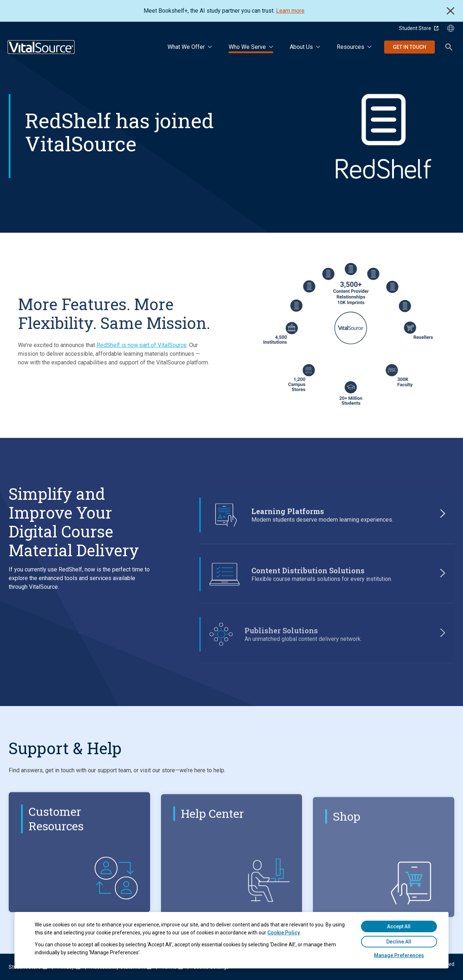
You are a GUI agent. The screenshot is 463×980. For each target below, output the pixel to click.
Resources (351, 47)
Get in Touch (409, 47)
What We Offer (186, 47)
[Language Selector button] (451, 28)
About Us (301, 47)
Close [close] (451, 11)
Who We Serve (247, 47)
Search (449, 47)
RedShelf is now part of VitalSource (129, 345)
